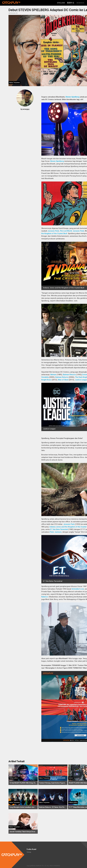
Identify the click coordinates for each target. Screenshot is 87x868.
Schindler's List (78, 589)
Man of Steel (63, 380)
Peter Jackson (56, 532)
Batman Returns (69, 375)
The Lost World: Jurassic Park (72, 231)
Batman (53, 375)
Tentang (29, 852)
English (61, 3)
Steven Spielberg (72, 97)
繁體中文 (71, 3)
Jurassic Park (53, 231)
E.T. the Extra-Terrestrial (59, 529)
